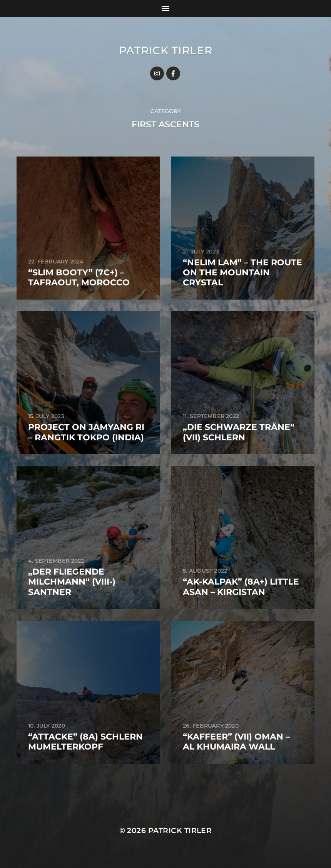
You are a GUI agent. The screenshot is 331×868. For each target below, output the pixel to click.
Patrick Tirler (166, 50)
